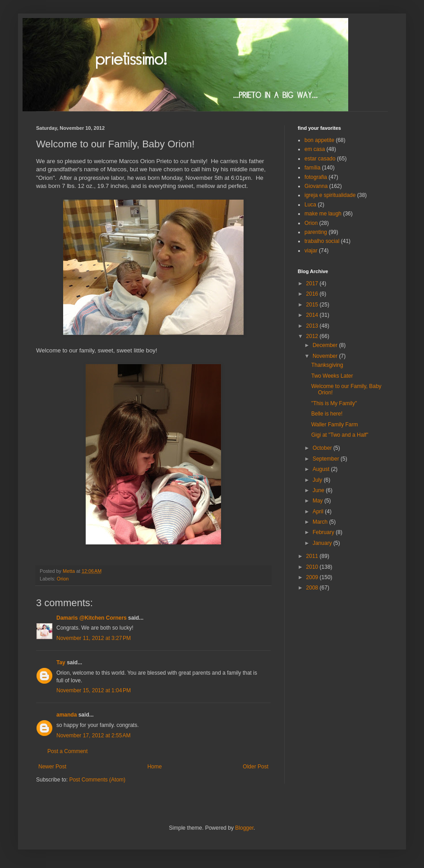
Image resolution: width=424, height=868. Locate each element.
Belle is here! (327, 414)
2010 (313, 567)
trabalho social (322, 241)
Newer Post (52, 767)
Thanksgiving (327, 365)
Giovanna (316, 186)
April (319, 512)
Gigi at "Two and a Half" (340, 435)
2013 (313, 326)
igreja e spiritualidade (330, 195)
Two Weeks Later (332, 376)
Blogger (244, 828)
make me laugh (323, 214)
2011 (313, 556)
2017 (313, 283)
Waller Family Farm (335, 425)
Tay (61, 662)
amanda (67, 715)
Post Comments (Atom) (97, 780)
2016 (313, 294)
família (312, 168)
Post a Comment (67, 751)
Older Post (256, 767)
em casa (315, 149)
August (322, 469)
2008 (313, 588)
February (324, 532)
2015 (313, 305)
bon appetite (319, 140)
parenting (316, 232)
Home (155, 767)
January (323, 543)
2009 (313, 577)
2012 (313, 336)
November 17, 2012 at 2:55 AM (93, 736)
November (326, 356)
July (318, 480)
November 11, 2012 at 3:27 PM (94, 638)
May (318, 501)
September (327, 459)
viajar (311, 251)
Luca (310, 205)
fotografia (316, 177)
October (323, 448)
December (326, 345)
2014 (313, 315)
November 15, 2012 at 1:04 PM (94, 690)
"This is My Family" (334, 403)
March (321, 522)
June (319, 490)
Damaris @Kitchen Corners (92, 618)
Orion (63, 579)
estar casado (320, 159)
